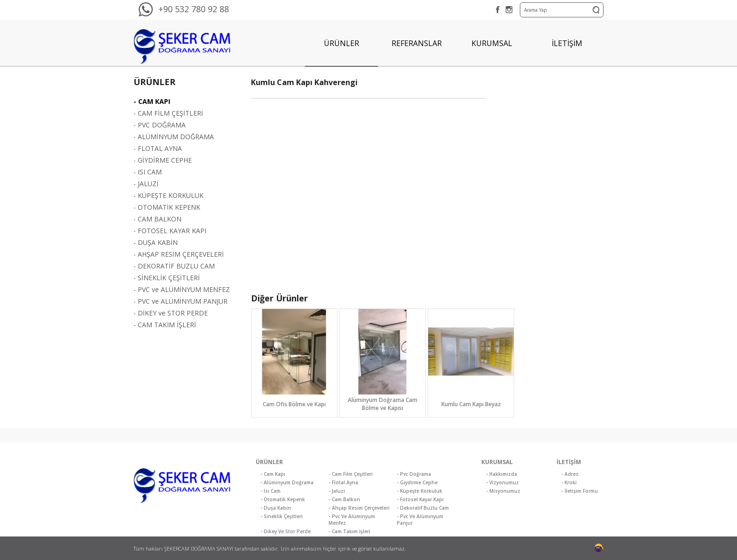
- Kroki (569, 482)
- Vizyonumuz (502, 482)
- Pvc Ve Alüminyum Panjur (420, 520)
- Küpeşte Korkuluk (419, 491)
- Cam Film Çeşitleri (351, 474)
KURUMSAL (492, 43)
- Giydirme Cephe (417, 482)
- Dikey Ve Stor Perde (286, 531)
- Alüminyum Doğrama (287, 482)
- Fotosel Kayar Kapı (420, 499)
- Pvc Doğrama (414, 474)
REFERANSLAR (417, 43)
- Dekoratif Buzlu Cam (423, 508)
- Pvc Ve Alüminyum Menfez (352, 520)
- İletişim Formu (580, 491)
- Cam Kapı (273, 474)
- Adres (570, 474)
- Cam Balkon (344, 499)
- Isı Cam (270, 491)
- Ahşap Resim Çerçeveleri (359, 508)
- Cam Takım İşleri (349, 531)
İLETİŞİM (567, 43)
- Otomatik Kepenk (283, 499)
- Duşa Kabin (276, 508)
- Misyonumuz (503, 491)
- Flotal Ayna (343, 482)
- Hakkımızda (502, 474)
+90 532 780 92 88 (194, 9)
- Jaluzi (337, 491)
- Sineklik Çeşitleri (282, 516)
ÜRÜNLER (341, 43)
